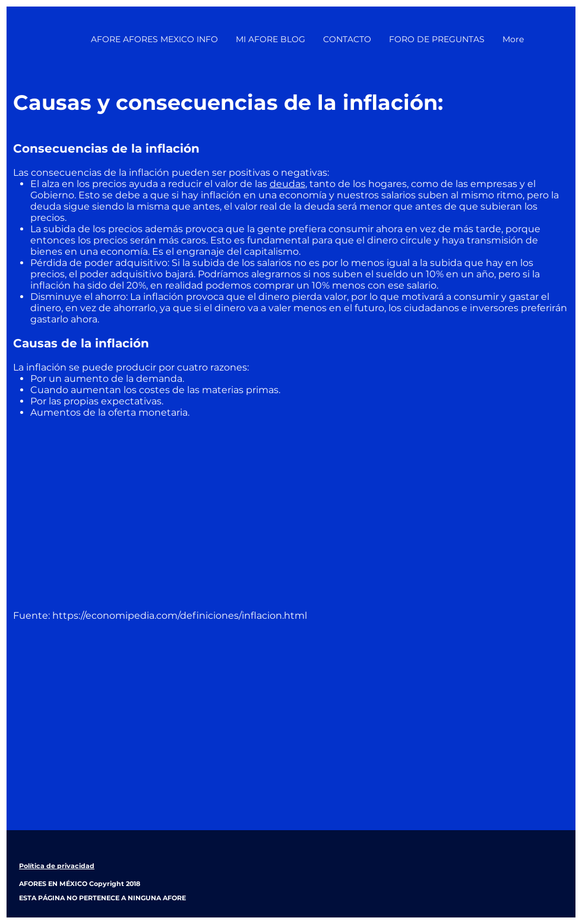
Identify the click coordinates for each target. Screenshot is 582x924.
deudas (287, 184)
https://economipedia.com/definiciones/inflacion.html (180, 616)
